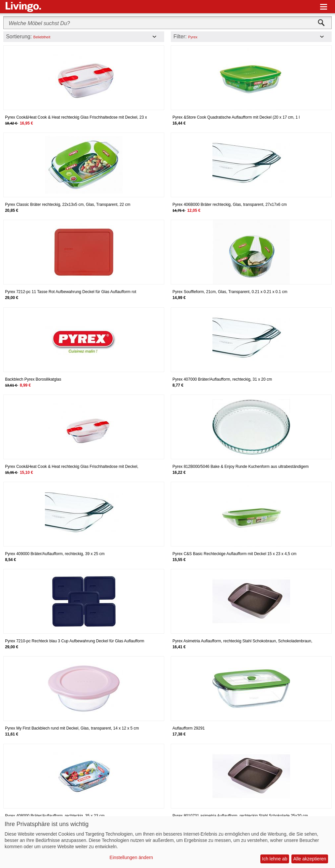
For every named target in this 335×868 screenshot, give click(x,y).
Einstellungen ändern (131, 857)
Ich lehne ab (275, 859)
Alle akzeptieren (310, 859)
